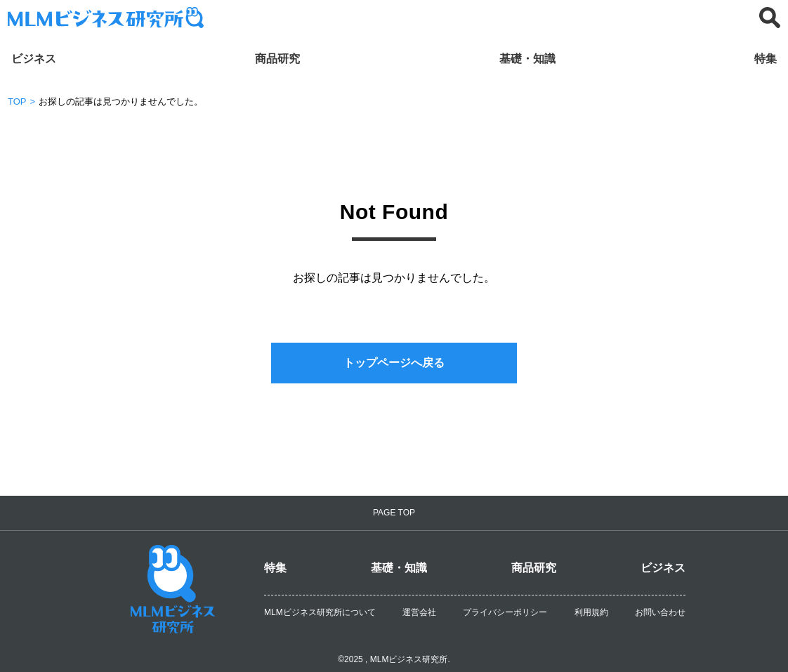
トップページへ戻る (394, 363)
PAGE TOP (394, 513)
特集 (766, 59)
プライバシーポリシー (505, 612)
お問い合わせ (660, 612)
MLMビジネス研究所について (320, 612)
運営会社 (419, 612)
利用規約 (591, 612)
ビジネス (34, 59)
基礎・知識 (527, 59)
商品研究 (277, 59)
